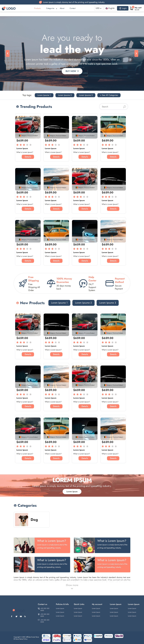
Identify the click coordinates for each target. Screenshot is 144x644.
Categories (50, 8)
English (110, 8)
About (62, 8)
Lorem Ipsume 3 (86, 95)
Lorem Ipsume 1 (44, 95)
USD (98, 8)
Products (37, 8)
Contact (73, 8)
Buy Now (72, 71)
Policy (25, 639)
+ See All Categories (109, 95)
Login (123, 8)
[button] (8, 53)
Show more (72, 587)
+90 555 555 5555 (44, 609)
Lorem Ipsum (72, 492)
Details (28, 157)
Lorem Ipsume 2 (65, 95)
